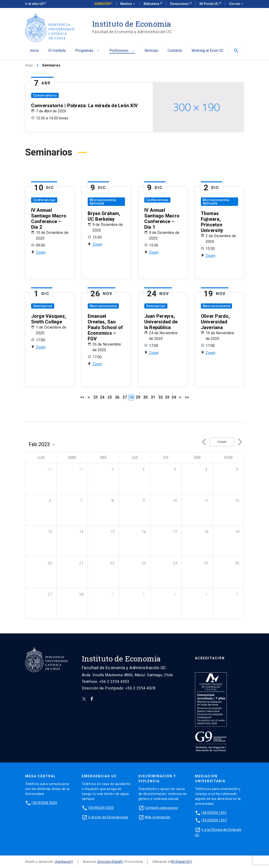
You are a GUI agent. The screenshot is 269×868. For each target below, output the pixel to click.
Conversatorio (45, 95)
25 (110, 397)
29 (138, 397)
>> (187, 397)
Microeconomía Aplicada (103, 202)
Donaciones (180, 4)
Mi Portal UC (209, 4)
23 (95, 397)
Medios (128, 4)
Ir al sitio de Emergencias (108, 817)
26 (117, 397)
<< (82, 397)
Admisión (102, 4)
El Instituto (57, 51)
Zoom (41, 252)
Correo (237, 4)
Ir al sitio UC (34, 4)
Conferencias (44, 200)
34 (174, 397)
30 (145, 397)
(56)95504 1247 (214, 820)
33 (167, 397)
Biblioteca (152, 4)
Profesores (122, 51)
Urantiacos (63, 862)
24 (102, 397)
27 (125, 397)
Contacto (175, 51)
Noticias (151, 51)
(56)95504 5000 (101, 808)
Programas (88, 51)
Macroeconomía (103, 306)
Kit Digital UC (180, 862)
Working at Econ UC (207, 51)
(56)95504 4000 (44, 803)
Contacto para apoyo (161, 808)
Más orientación (158, 817)
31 (153, 397)
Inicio (34, 51)
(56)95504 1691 (214, 813)
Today (222, 442)
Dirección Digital (109, 862)
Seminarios (43, 306)
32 (161, 397)
